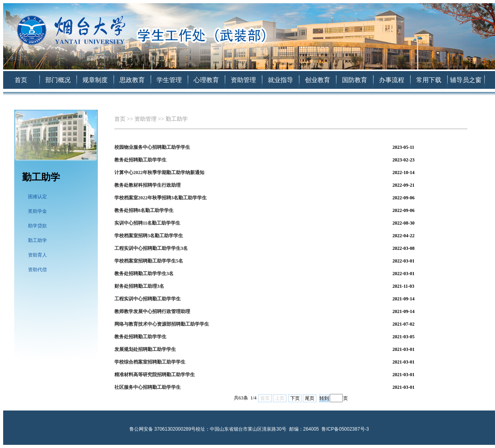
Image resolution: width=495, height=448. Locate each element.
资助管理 (243, 80)
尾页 (310, 398)
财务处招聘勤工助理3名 (139, 286)
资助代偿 (37, 270)
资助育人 (37, 255)
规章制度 (95, 80)
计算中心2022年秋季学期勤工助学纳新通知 (159, 172)
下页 (295, 398)
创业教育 (318, 80)
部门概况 (58, 80)
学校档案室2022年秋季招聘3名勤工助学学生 (161, 198)
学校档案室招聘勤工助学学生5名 (149, 261)
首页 (21, 80)
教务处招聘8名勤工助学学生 (144, 210)
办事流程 (392, 80)
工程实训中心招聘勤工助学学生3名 (151, 248)
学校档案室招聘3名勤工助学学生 (149, 236)
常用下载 (429, 80)
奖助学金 (37, 211)
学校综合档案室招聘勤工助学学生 (150, 362)
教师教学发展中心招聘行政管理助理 (152, 311)
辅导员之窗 (466, 80)
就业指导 (280, 80)
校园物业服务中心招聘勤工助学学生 (152, 147)
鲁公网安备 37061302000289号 (163, 429)
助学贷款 (37, 226)
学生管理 (169, 80)
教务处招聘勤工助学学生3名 (144, 274)
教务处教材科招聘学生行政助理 (148, 185)
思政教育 (132, 80)
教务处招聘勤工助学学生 (140, 160)
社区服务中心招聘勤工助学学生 (148, 387)
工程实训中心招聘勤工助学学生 (148, 299)
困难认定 (37, 197)
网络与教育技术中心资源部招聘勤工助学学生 (162, 324)
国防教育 (355, 80)
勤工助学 (37, 240)
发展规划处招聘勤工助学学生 (145, 349)
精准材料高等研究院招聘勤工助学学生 (155, 375)
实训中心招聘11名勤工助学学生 (147, 223)
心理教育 (206, 80)
